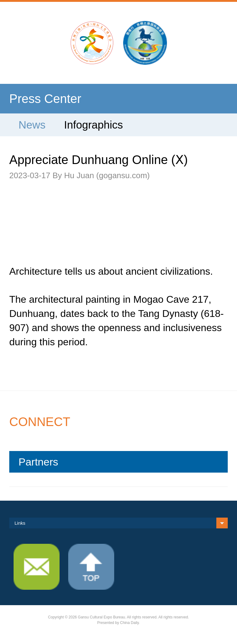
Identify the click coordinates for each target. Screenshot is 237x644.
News (32, 125)
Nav (24, 39)
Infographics (94, 125)
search (213, 39)
